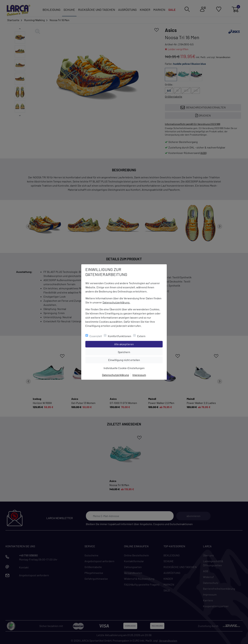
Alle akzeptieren (138, 344)
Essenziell (96, 336)
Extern (141, 336)
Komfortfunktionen (120, 336)
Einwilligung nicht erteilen (132, 360)
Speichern (140, 352)
